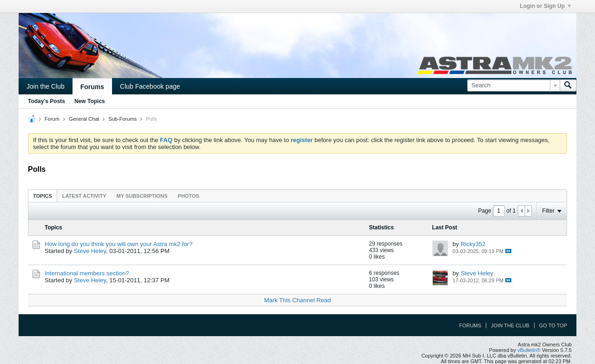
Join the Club (46, 86)
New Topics (90, 101)
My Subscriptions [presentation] (142, 196)
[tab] (43, 196)
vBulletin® (529, 350)
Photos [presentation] (188, 196)
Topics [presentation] (43, 196)
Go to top (553, 325)
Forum (52, 119)
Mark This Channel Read (297, 300)
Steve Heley (90, 251)
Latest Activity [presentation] (84, 196)
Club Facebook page (150, 86)
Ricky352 (473, 244)
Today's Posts (46, 101)
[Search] (513, 85)
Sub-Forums (122, 119)
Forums (92, 87)
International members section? (87, 273)
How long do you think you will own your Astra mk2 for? (119, 244)
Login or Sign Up (545, 6)
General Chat (84, 119)
